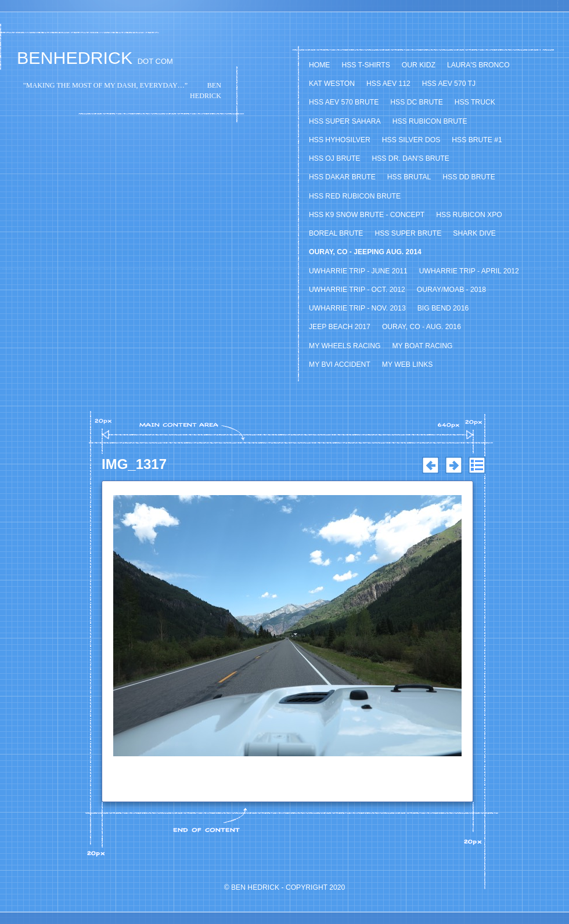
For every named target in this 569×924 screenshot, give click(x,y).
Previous (430, 465)
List (477, 465)
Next (453, 465)
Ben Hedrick (255, 887)
